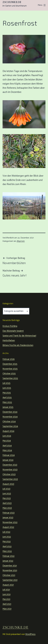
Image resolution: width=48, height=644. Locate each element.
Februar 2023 (9, 513)
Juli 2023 (6, 489)
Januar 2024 (8, 460)
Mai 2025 (7, 393)
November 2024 (10, 417)
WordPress (30, 634)
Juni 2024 (7, 436)
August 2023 (8, 484)
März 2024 (7, 450)
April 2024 (7, 446)
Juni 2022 (7, 537)
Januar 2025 (8, 407)
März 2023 (7, 508)
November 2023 (10, 470)
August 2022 (8, 527)
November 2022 (10, 522)
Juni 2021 (7, 594)
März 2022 (7, 551)
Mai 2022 (7, 542)
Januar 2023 (8, 518)
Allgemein (21, 241)
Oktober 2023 (9, 474)
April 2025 (7, 398)
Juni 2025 (7, 388)
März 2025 (7, 402)
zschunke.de (12, 2)
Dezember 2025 (10, 364)
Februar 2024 (9, 455)
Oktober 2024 (9, 422)
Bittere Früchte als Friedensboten (18, 345)
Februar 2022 (9, 556)
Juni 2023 (7, 494)
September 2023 (10, 479)
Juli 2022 (6, 532)
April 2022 (7, 547)
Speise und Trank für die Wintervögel (19, 336)
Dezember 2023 (10, 465)
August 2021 (8, 585)
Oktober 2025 (9, 374)
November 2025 (10, 369)
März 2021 (7, 609)
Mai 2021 (6, 599)
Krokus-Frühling (10, 326)
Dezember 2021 (10, 566)
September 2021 (10, 580)
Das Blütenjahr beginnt (13, 331)
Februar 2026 (9, 359)
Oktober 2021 (9, 575)
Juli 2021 (6, 590)
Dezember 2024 (10, 412)
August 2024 (8, 431)
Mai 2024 (7, 441)
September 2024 (10, 426)
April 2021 (7, 604)
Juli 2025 (6, 383)
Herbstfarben (9, 341)
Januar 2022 (8, 561)
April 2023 (7, 503)
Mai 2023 (7, 498)
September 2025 (10, 378)
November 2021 (10, 570)
